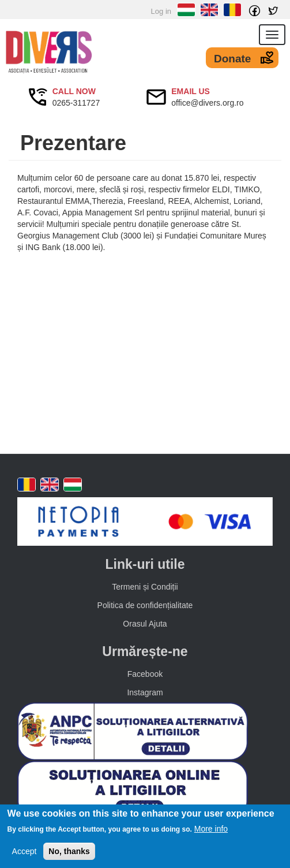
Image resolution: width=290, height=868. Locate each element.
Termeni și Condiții (145, 587)
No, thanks (69, 851)
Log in (161, 11)
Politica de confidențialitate (145, 605)
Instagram (145, 692)
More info (211, 829)
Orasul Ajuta (145, 624)
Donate (232, 59)
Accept (25, 851)
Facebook (145, 674)
